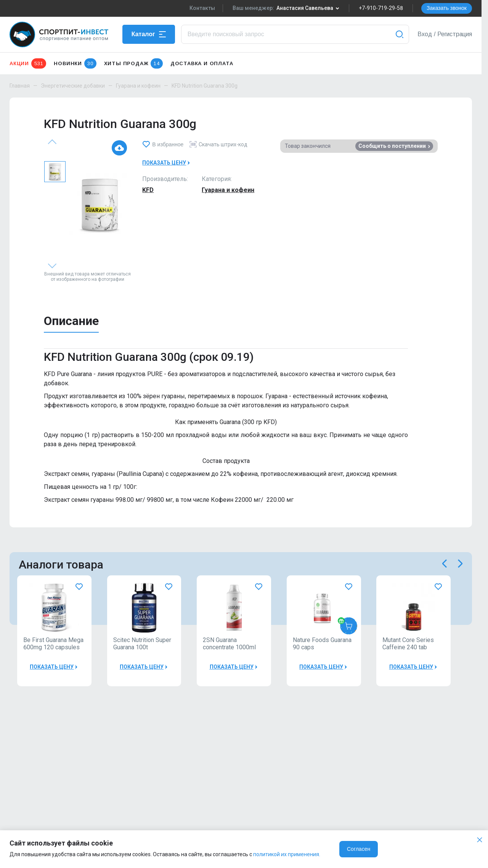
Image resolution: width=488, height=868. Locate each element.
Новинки (75, 63)
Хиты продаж (133, 63)
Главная (20, 86)
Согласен (359, 849)
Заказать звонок (447, 8)
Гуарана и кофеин (138, 86)
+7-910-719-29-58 (381, 8)
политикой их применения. (287, 854)
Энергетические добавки (73, 86)
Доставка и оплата (202, 63)
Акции (28, 63)
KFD (148, 190)
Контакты (202, 8)
